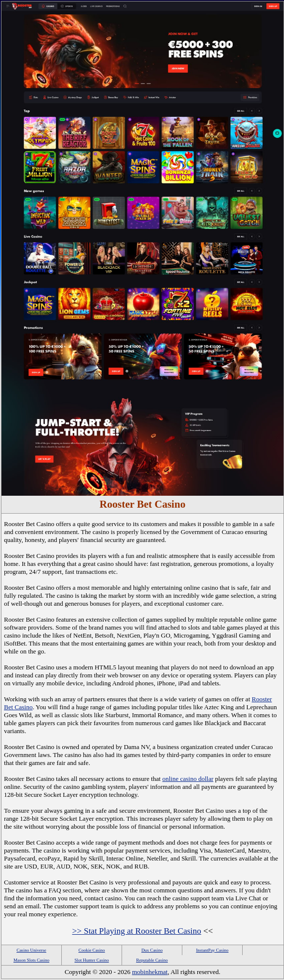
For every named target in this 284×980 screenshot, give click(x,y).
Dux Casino (152, 950)
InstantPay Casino (212, 950)
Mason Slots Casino (31, 960)
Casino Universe (31, 950)
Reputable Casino (152, 960)
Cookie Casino (91, 950)
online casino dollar (188, 779)
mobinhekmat (150, 972)
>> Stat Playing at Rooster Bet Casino (137, 931)
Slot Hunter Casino (92, 960)
